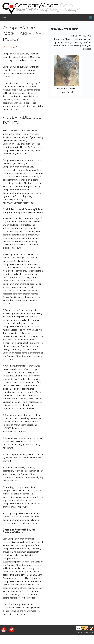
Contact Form (10, 47)
